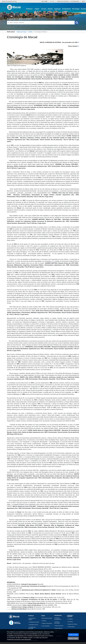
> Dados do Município (47, 623)
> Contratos (70, 622)
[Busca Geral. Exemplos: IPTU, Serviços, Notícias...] (41, 23)
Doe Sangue (76, 9)
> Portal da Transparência (58, 619)
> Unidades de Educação (32, 628)
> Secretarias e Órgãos (32, 619)
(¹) (78, 42)
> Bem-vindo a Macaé (47, 618)
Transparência (66, 9)
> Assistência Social (33, 625)
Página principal (21, 32)
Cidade (37, 9)
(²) (78, 46)
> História (44, 621)
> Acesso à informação (57, 622)
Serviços (44, 9)
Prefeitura (29, 9)
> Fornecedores (71, 627)
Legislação (57, 9)
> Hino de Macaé (45, 626)
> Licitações (70, 619)
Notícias (50, 9)
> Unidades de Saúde (34, 622)
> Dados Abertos (58, 628)
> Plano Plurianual (59, 626)
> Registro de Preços (72, 624)
